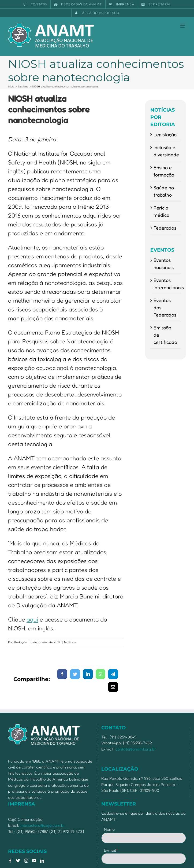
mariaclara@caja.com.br (43, 825)
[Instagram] (26, 861)
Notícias (70, 642)
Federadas (165, 228)
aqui (32, 619)
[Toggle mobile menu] (183, 26)
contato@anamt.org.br (136, 749)
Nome (109, 829)
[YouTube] (34, 861)
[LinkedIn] (42, 861)
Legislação (165, 134)
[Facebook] (10, 861)
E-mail (111, 850)
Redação (20, 642)
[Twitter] (18, 861)
